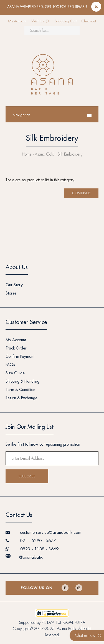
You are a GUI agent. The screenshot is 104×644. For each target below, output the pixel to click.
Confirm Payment (20, 356)
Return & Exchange (21, 398)
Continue (81, 193)
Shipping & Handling (22, 381)
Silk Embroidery (70, 154)
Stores (11, 293)
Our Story (14, 285)
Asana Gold (45, 154)
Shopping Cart (66, 21)
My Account (17, 21)
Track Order (16, 348)
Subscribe (27, 476)
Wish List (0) (40, 21)
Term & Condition (20, 390)
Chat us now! (88, 635)
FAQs (10, 365)
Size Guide (15, 373)
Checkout (89, 21)
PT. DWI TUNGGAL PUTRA (63, 622)
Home (27, 154)
